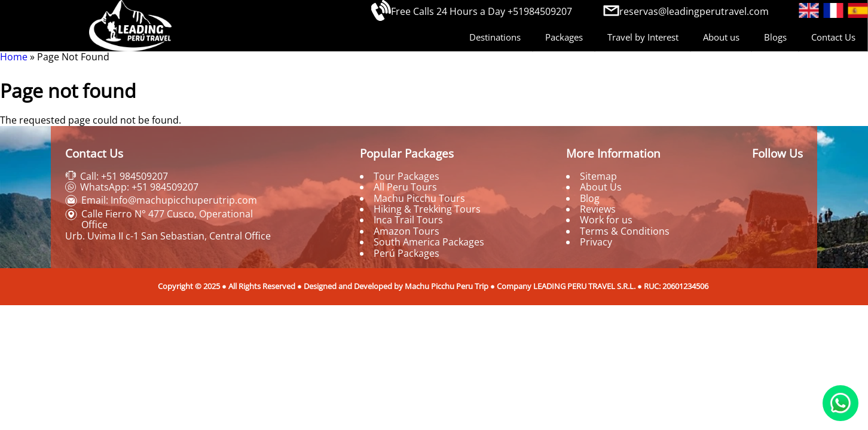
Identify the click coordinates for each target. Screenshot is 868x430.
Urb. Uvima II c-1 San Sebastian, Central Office (168, 236)
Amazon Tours (407, 231)
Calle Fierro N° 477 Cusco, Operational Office (167, 219)
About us (721, 37)
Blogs (775, 37)
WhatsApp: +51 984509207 (139, 187)
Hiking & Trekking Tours (427, 209)
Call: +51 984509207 (124, 176)
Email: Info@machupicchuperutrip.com (169, 200)
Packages (564, 37)
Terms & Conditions (625, 231)
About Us (601, 187)
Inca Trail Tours (408, 220)
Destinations (495, 37)
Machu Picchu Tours (419, 198)
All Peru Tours (405, 187)
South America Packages (429, 242)
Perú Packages (407, 253)
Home (14, 57)
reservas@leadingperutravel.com (694, 11)
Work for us (606, 220)
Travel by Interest (643, 37)
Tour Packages (407, 176)
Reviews (598, 209)
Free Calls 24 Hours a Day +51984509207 (482, 11)
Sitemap (598, 176)
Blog (590, 198)
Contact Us (833, 37)
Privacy (596, 242)
